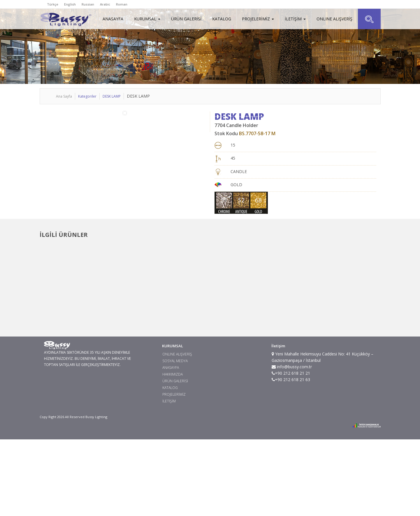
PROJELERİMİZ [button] (258, 19)
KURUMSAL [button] (147, 19)
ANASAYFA (113, 19)
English (70, 4)
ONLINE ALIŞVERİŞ (334, 19)
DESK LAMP (112, 96)
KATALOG (222, 19)
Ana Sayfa (64, 96)
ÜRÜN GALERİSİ (186, 19)
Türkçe (53, 4)
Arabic (105, 4)
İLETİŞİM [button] (295, 19)
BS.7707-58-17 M (257, 133)
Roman (122, 4)
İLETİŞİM (169, 478)
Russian (88, 4)
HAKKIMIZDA (173, 451)
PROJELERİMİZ (174, 471)
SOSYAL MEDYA (175, 437)
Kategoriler (87, 96)
